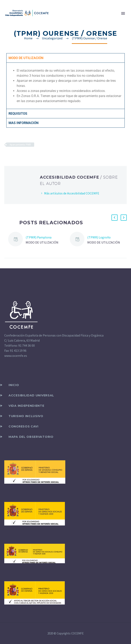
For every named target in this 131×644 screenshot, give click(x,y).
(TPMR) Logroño (99, 237)
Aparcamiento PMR (20, 145)
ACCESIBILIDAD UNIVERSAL (31, 395)
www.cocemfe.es (16, 356)
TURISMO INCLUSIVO (26, 416)
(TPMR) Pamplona (39, 237)
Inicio (14, 385)
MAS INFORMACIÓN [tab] (23, 123)
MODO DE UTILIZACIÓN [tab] (26, 58)
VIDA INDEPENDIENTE (26, 406)
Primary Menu (123, 13)
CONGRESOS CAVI (23, 426)
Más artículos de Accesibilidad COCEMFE (72, 193)
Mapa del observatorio (31, 437)
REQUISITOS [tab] (18, 114)
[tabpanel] (65, 86)
